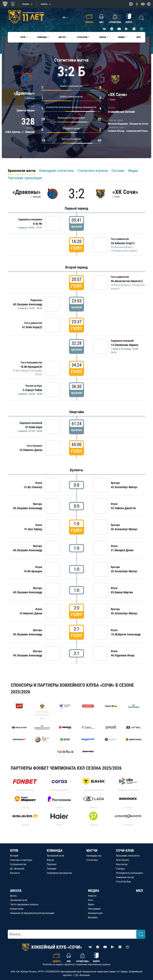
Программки (94, 909)
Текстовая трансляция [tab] (25, 178)
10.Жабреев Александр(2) (124, 251)
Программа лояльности (128, 856)
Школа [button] (103, 37)
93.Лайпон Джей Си (123, 508)
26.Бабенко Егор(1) (123, 243)
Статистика (92, 860)
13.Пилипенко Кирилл (125, 345)
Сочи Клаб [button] (82, 37)
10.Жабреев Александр (126, 634)
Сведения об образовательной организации (32, 913)
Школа (13, 896)
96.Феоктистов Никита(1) (127, 281)
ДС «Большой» (17, 869)
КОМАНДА (55, 851)
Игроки (50, 860)
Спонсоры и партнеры (21, 860)
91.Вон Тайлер (33, 529)
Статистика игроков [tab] (93, 171)
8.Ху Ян (38, 224)
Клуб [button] (23, 37)
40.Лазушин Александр (28, 304)
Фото (91, 900)
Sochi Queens (123, 860)
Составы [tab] (118, 171)
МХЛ (139, 37)
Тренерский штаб (55, 856)
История (14, 856)
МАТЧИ (92, 851)
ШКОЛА (16, 891)
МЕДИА (94, 891)
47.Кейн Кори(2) (32, 327)
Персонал (52, 864)
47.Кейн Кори (34, 427)
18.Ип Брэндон (33, 571)
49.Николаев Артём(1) (122, 247)
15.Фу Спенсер (33, 487)
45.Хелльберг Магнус (124, 487)
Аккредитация (95, 913)
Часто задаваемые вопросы (24, 904)
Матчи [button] (62, 37)
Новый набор (17, 909)
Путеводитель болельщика (129, 873)
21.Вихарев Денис (122, 550)
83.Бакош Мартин (122, 592)
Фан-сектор (122, 864)
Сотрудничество (18, 864)
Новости (92, 896)
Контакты (15, 873)
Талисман (52, 869)
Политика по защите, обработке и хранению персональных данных (76, 964)
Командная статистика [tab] (56, 171)
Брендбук (93, 917)
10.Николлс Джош (31, 450)
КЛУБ (14, 851)
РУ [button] (64, 18)
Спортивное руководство (59, 873)
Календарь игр (94, 856)
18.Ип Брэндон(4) (31, 367)
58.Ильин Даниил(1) (121, 285)
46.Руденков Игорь (123, 655)
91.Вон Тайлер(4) (21, 371)
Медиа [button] (122, 37)
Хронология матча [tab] (22, 171)
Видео (91, 904)
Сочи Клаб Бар (123, 882)
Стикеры (120, 869)
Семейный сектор (125, 877)
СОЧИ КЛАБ (125, 851)
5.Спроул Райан (32, 390)
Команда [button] (42, 37)
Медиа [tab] (133, 171)
